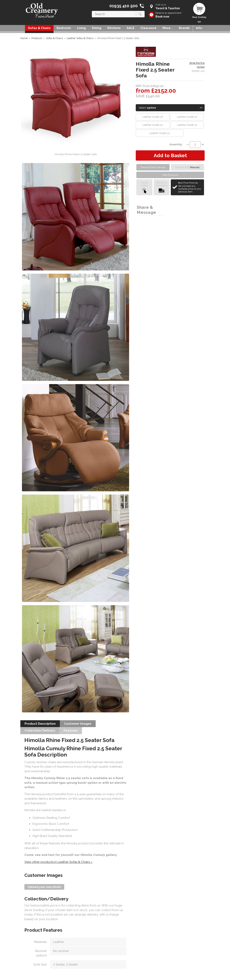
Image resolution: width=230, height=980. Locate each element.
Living (81, 28)
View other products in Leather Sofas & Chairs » (58, 862)
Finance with (188, 167)
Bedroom (64, 28)
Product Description (40, 724)
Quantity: (176, 144)
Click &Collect (145, 187)
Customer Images (78, 724)
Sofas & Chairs (39, 28)
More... (168, 28)
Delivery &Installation (162, 187)
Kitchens (114, 28)
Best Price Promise (190, 187)
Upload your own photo (44, 887)
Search (92, 11)
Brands (184, 28)
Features (71, 731)
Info (199, 28)
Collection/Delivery (40, 731)
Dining (97, 28)
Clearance (148, 28)
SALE (131, 28)
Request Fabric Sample (153, 167)
